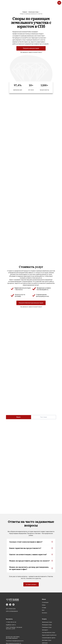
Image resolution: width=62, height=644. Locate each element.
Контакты (44, 613)
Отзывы (44, 608)
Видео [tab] (18, 417)
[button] (31, 48)
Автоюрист (45, 630)
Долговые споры (47, 640)
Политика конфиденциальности (15, 641)
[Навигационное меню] (59, 3)
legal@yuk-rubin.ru (11, 625)
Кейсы (44, 605)
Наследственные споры (49, 632)
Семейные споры (47, 627)
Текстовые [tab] (43, 417)
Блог (43, 610)
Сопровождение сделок (49, 638)
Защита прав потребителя (49, 635)
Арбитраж (45, 643)
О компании (45, 602)
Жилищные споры (47, 625)
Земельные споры (47, 622)
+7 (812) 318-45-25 (11, 622)
